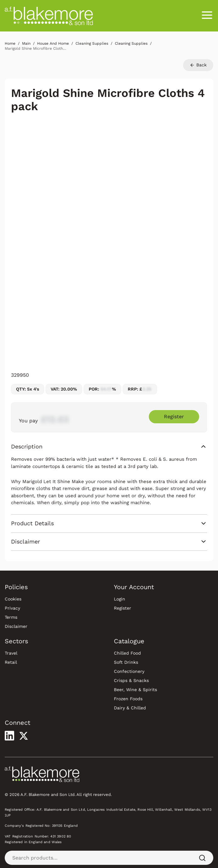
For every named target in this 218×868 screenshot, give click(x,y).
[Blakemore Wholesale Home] (49, 16)
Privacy (12, 608)
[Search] (202, 858)
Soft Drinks (126, 662)
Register (123, 608)
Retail (11, 662)
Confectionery (129, 671)
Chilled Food (127, 653)
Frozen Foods (128, 699)
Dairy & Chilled (130, 708)
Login (120, 599)
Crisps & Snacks (131, 680)
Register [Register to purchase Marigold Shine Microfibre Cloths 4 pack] (174, 417)
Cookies (13, 599)
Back (198, 65)
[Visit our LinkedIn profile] (9, 736)
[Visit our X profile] (24, 736)
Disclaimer (16, 626)
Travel (11, 653)
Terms (11, 617)
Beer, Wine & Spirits (135, 690)
